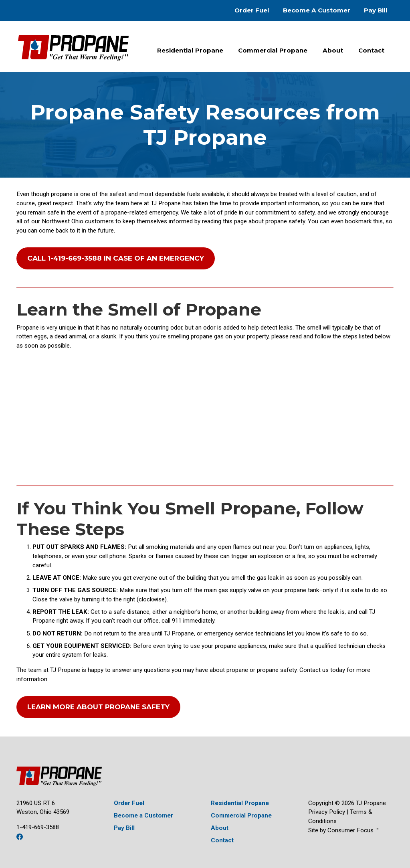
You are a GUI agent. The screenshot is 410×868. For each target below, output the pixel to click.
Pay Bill (376, 10)
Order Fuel (252, 10)
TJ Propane (371, 803)
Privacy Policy (327, 812)
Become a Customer (143, 815)
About (333, 50)
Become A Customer (317, 10)
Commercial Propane (273, 50)
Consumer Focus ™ (353, 830)
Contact (371, 50)
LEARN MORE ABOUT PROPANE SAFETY (98, 707)
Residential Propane (190, 50)
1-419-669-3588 (38, 827)
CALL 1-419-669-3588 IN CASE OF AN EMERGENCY (116, 258)
